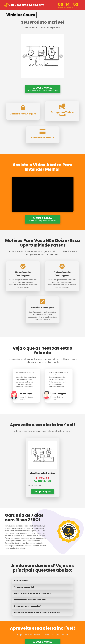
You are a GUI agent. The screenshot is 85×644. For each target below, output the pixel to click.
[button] (24, 56)
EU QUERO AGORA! (42, 89)
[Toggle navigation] (78, 15)
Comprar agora (43, 491)
